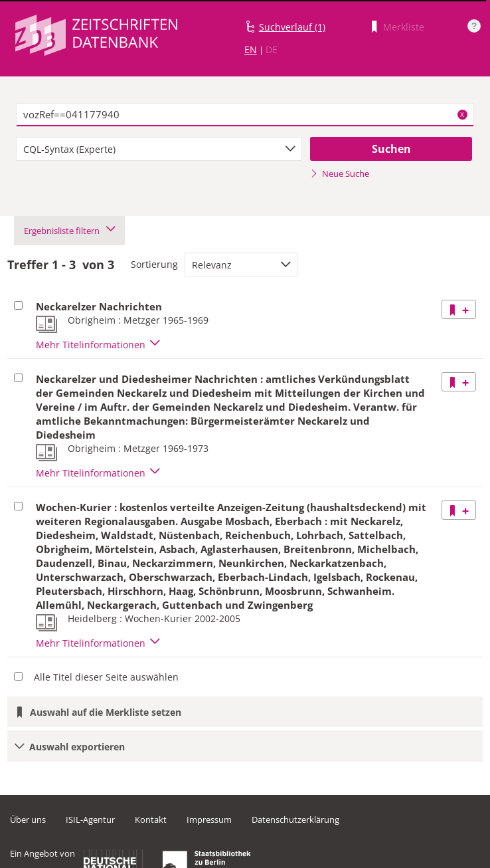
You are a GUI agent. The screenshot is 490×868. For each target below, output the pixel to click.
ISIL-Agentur (90, 819)
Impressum (209, 819)
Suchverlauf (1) (292, 27)
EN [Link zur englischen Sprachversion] (251, 50)
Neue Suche (340, 173)
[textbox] (245, 115)
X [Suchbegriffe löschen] (462, 114)
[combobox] (159, 149)
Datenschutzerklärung (295, 819)
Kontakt (151, 819)
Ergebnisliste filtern (69, 231)
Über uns (28, 819)
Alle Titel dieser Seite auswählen (106, 677)
